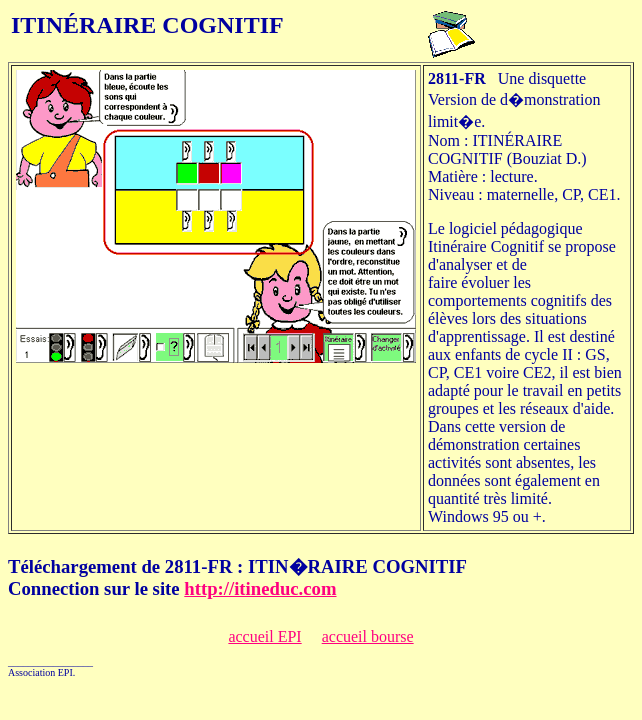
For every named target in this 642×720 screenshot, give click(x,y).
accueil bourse (368, 636)
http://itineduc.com (260, 588)
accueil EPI (264, 636)
